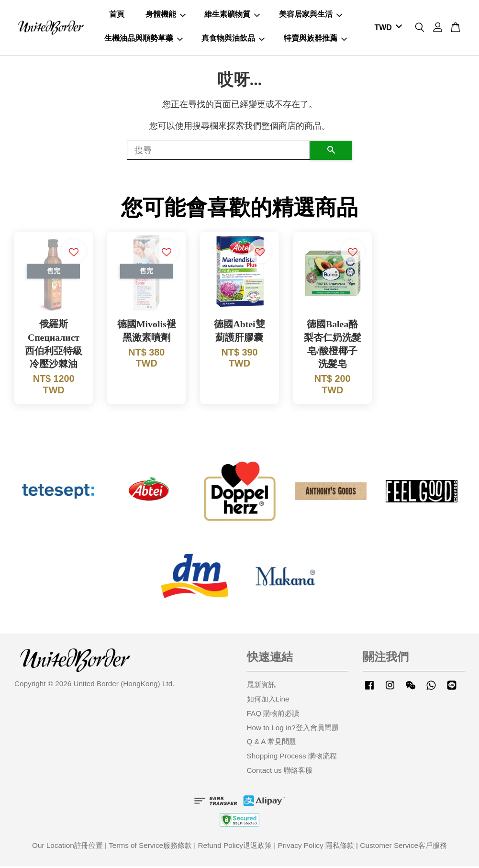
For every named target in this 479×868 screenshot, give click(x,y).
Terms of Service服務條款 (150, 847)
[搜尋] (218, 152)
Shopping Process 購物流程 (292, 758)
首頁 (117, 15)
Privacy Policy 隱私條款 (316, 847)
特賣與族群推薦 (315, 39)
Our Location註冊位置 (67, 847)
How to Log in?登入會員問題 (293, 729)
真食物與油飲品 (233, 39)
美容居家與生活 (311, 15)
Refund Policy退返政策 (235, 847)
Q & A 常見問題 (272, 744)
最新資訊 (261, 687)
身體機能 (166, 15)
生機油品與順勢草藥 (144, 39)
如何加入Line (268, 701)
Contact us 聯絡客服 (280, 772)
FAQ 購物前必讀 (273, 715)
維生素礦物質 (232, 15)
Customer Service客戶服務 (403, 847)
